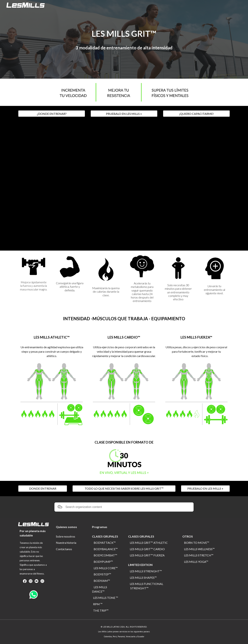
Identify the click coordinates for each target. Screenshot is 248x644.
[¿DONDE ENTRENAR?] (52, 114)
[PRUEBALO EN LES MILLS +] (124, 114)
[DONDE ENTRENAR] (43, 488)
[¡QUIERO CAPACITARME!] (196, 114)
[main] (124, 34)
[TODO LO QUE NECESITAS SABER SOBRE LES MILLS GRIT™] (124, 488)
